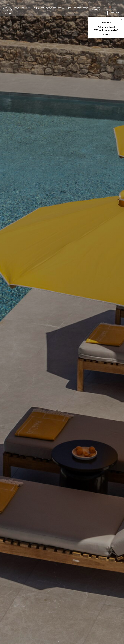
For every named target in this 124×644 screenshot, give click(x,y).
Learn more (106, 35)
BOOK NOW (115, 13)
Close (121, 20)
